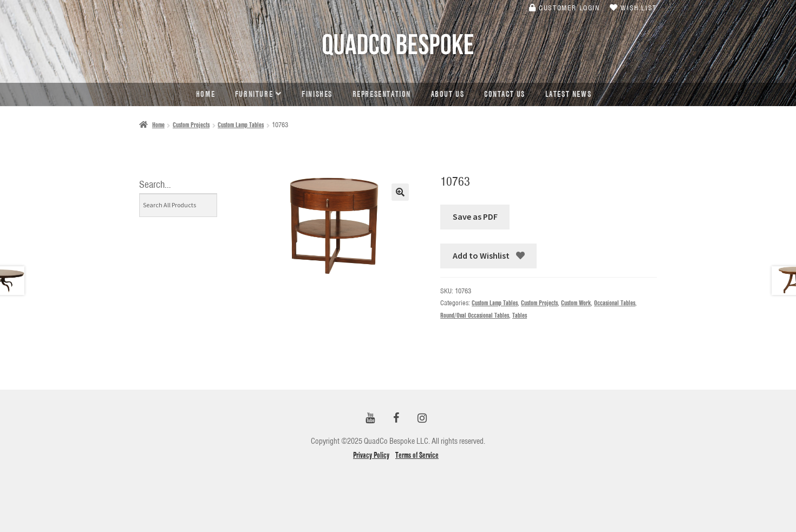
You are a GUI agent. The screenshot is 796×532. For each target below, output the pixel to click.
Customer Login (565, 8)
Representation (382, 94)
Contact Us (505, 94)
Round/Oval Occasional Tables (475, 315)
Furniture (254, 94)
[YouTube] (370, 419)
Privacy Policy (371, 455)
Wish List (633, 8)
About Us (448, 94)
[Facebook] (396, 419)
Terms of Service (417, 455)
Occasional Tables (615, 303)
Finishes (317, 94)
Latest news (569, 94)
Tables (520, 315)
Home (205, 94)
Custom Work (576, 303)
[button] (400, 192)
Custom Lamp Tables (241, 125)
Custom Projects (191, 125)
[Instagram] (422, 419)
